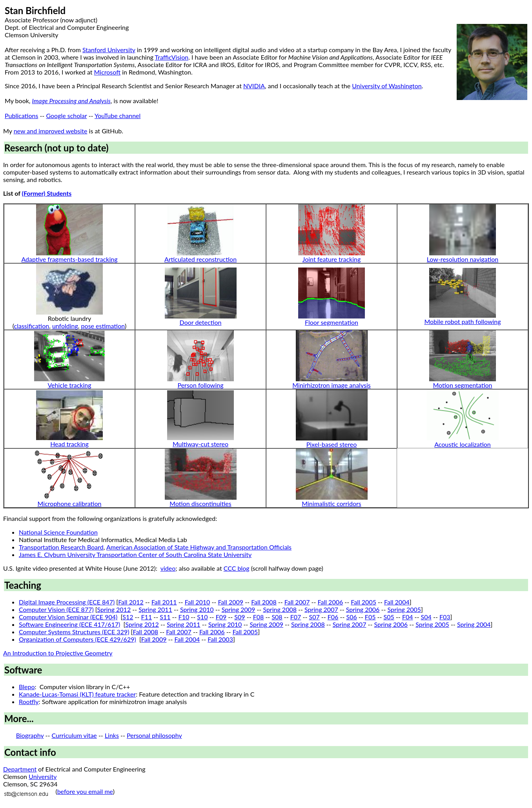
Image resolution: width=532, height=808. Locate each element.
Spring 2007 (321, 609)
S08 (277, 617)
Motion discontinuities (200, 503)
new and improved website (51, 131)
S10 (202, 617)
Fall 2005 (363, 602)
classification (32, 326)
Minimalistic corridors (331, 503)
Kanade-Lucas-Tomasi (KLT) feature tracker (77, 694)
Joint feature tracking (332, 259)
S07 (314, 617)
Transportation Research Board (61, 547)
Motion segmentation (462, 385)
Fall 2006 (331, 602)
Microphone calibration (70, 503)
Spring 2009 (239, 609)
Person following (200, 385)
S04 (426, 617)
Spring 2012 (114, 609)
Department (20, 769)
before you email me (85, 791)
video (168, 568)
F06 (333, 617)
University (43, 776)
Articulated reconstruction (200, 259)
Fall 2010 (198, 602)
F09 (221, 617)
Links (112, 735)
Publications (21, 116)
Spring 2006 (363, 609)
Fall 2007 (297, 602)
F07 (296, 617)
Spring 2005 (404, 609)
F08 (259, 617)
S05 (389, 617)
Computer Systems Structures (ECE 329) (74, 632)
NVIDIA (254, 86)
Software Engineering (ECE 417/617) (69, 624)
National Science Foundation (58, 532)
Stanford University (109, 50)
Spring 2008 (280, 609)
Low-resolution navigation (463, 259)
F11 (147, 617)
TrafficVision (172, 57)
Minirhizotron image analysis (331, 385)
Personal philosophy (154, 735)
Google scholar (66, 116)
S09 (240, 617)
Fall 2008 (264, 602)
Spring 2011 (155, 609)
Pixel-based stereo (332, 444)
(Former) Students (47, 193)
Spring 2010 (197, 609)
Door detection (201, 322)
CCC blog (237, 568)
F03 (445, 617)
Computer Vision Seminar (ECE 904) (68, 617)
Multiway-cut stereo (200, 444)
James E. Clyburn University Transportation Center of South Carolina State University (135, 554)
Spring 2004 (474, 624)
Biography (30, 735)
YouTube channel (118, 116)
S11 (165, 617)
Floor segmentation (332, 322)
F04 (408, 617)
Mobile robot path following (462, 321)
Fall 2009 (230, 602)
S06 (352, 617)
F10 (184, 617)
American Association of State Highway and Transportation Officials (199, 547)
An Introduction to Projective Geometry (58, 653)
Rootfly (29, 702)
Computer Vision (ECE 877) (56, 609)
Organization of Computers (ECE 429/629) (77, 639)
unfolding (65, 326)
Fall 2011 (164, 602)
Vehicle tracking (69, 385)
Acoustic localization (463, 444)
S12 (128, 617)
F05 (370, 617)
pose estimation (103, 326)
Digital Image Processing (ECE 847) (67, 602)
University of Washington (387, 86)
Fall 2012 (131, 602)
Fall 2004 (397, 602)
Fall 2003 (220, 639)
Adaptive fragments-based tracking (69, 259)
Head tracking (69, 444)
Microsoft (107, 72)
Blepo (27, 687)
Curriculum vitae (74, 735)
